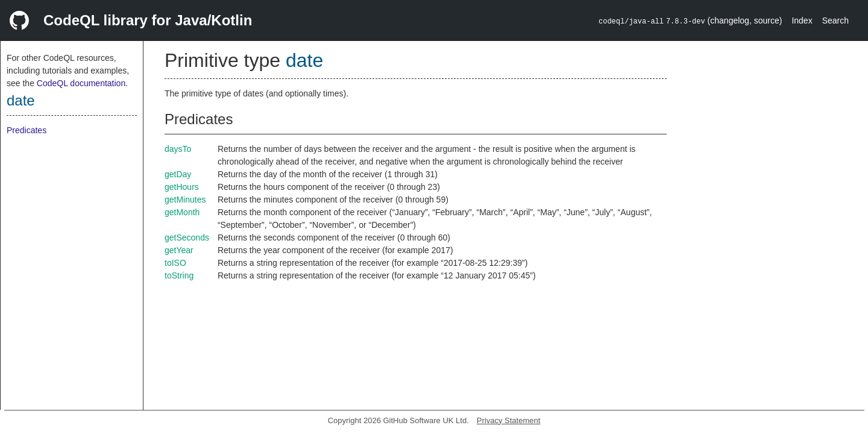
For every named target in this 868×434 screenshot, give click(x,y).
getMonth (182, 212)
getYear (179, 250)
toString (179, 275)
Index (802, 20)
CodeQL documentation (81, 83)
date (21, 100)
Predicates (27, 130)
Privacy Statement (509, 420)
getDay (178, 174)
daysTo (178, 149)
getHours (182, 187)
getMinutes (185, 200)
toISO (175, 263)
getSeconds (187, 237)
